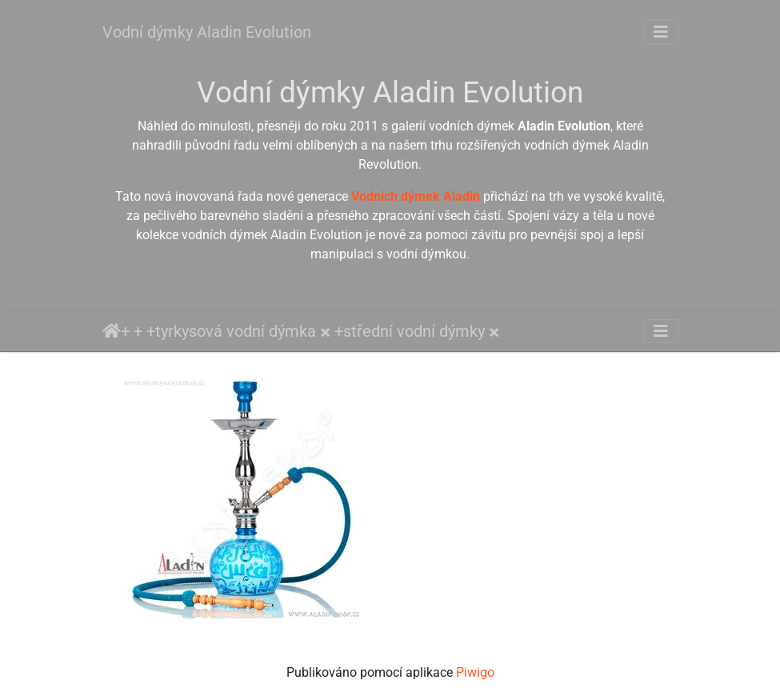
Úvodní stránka (112, 331)
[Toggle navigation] (661, 32)
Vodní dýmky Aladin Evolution (207, 32)
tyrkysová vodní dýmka (236, 331)
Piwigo (475, 672)
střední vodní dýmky (414, 331)
